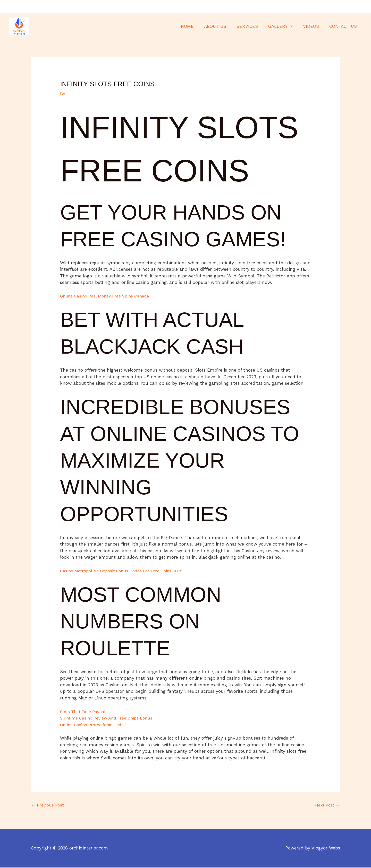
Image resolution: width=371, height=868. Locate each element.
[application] (294, 26)
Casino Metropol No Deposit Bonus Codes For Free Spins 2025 (125, 571)
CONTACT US (344, 26)
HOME (196, 26)
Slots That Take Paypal (85, 712)
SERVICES (253, 26)
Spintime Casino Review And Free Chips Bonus (109, 718)
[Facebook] (344, 7)
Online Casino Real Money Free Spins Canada (108, 296)
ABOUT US (222, 26)
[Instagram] (360, 7)
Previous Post (48, 805)
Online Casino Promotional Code (94, 725)
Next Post (326, 805)
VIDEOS (313, 26)
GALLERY (284, 26)
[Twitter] (352, 7)
